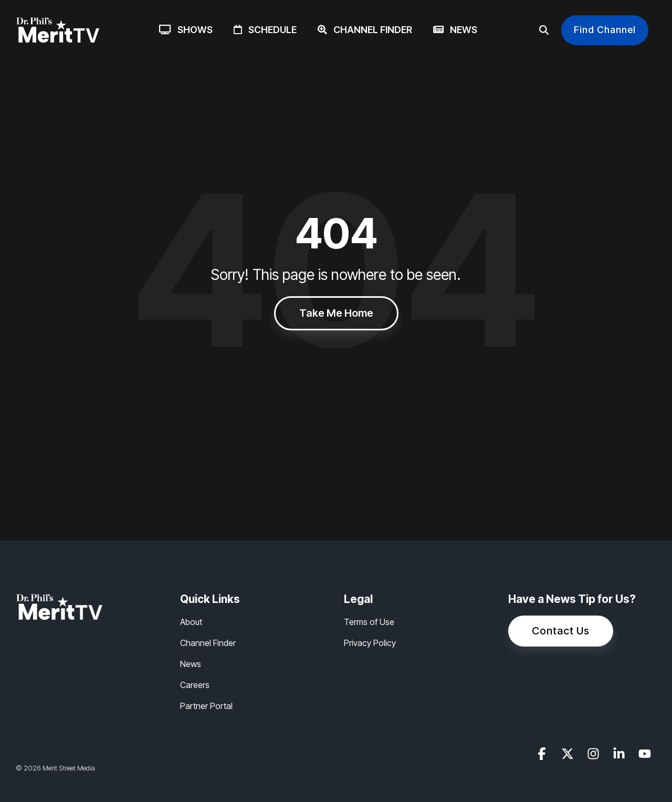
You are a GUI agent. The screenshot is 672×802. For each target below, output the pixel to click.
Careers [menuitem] (195, 685)
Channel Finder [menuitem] (208, 643)
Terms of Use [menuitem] (369, 622)
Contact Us (561, 631)
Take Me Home (336, 313)
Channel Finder (365, 30)
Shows (186, 30)
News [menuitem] (191, 664)
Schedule (265, 30)
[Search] (544, 30)
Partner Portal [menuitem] (206, 706)
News (455, 30)
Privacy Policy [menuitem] (370, 643)
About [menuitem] (191, 622)
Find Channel (605, 30)
